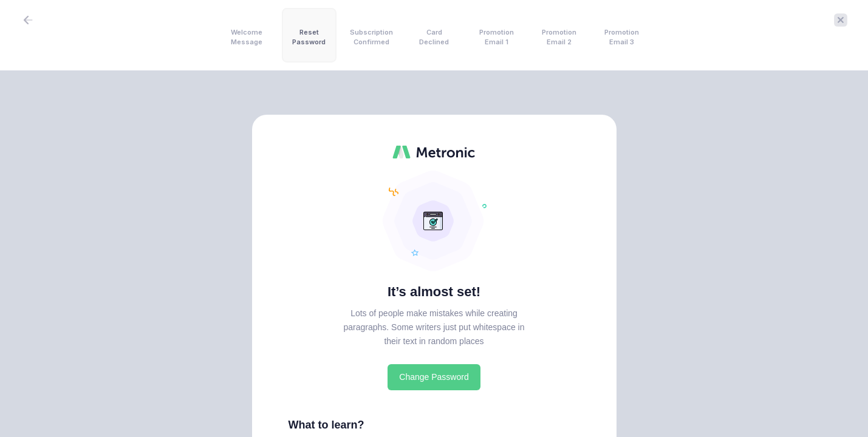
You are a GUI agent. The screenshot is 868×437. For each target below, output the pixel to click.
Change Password (434, 377)
